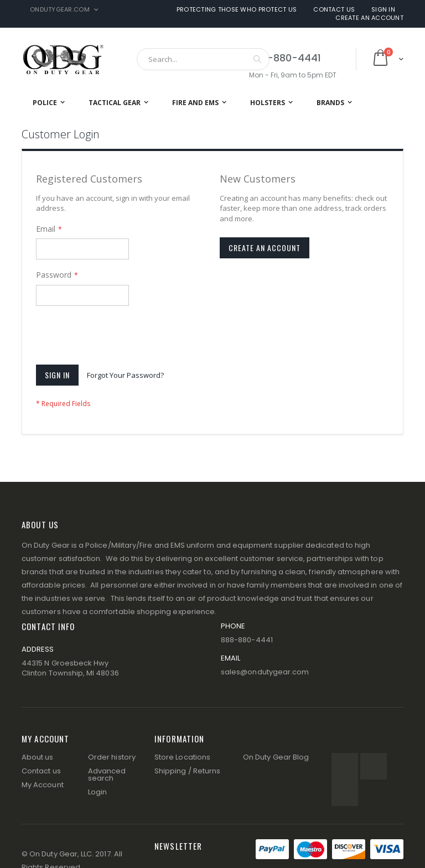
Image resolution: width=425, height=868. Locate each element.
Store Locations (182, 757)
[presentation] (120, 337)
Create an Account (369, 18)
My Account (43, 785)
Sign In (383, 10)
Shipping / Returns (187, 771)
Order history (112, 757)
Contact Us (334, 10)
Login (97, 792)
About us (38, 757)
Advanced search (107, 775)
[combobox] (203, 59)
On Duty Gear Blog (276, 757)
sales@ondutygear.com (265, 672)
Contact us (41, 771)
